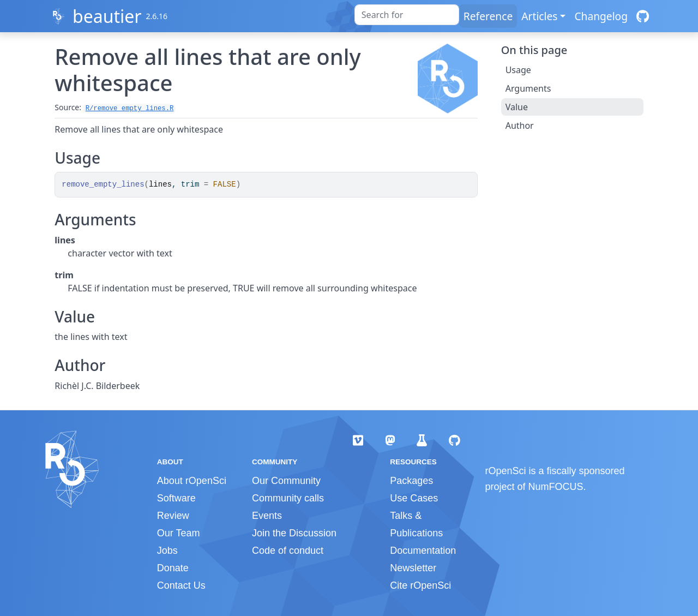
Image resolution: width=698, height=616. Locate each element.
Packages (411, 481)
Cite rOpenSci (420, 585)
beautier (107, 16)
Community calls (288, 498)
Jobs (167, 551)
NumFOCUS (556, 487)
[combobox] (407, 15)
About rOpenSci (192, 481)
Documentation (423, 551)
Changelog (601, 16)
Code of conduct (288, 551)
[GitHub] (643, 16)
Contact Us (181, 585)
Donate (173, 568)
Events (267, 516)
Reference (488, 16)
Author (520, 125)
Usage (518, 70)
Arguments (528, 88)
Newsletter (413, 568)
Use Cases (414, 498)
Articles (539, 16)
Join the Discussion (294, 533)
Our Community (286, 481)
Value (517, 107)
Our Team (179, 533)
